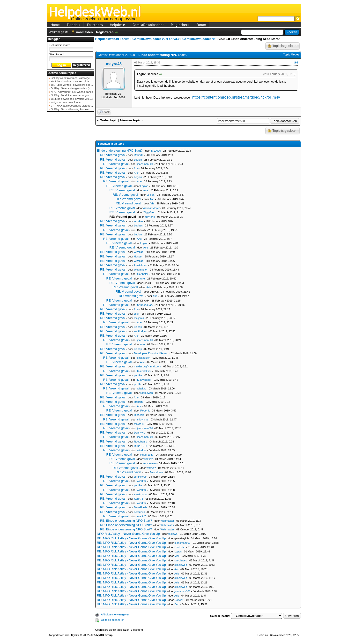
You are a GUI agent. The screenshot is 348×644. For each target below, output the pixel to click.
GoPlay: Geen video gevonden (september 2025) (79, 88)
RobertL (139, 155)
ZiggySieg (149, 212)
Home (55, 25)
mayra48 (114, 64)
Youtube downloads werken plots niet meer (76, 81)
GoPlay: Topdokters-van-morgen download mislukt (80, 95)
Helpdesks (118, 25)
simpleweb (147, 393)
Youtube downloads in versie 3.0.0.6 (72, 99)
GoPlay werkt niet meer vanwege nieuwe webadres (81, 78)
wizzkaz (139, 221)
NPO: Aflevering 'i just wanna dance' (72, 92)
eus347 (141, 516)
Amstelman (140, 265)
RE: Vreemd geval (113, 155)
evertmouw (141, 494)
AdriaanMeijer (151, 208)
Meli (177, 556)
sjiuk (137, 314)
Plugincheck (180, 25)
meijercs (139, 318)
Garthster (143, 274)
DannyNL (139, 433)
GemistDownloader (148, 25)
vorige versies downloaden (66, 102)
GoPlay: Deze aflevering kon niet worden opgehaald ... (83, 109)
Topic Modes (291, 54)
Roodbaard (141, 442)
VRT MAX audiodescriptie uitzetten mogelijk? (77, 106)
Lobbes (138, 225)
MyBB (75, 635)
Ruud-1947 (141, 446)
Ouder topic (108, 120)
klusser (138, 256)
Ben (177, 604)
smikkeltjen (141, 331)
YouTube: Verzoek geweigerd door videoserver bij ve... (83, 85)
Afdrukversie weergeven (115, 614)
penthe (138, 375)
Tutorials (73, 25)
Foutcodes (95, 25)
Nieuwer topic (130, 120)
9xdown (173, 534)
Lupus (178, 551)
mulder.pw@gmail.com (147, 366)
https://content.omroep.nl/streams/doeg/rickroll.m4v (236, 97)
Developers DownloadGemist (151, 353)
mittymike (143, 419)
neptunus (139, 512)
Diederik (139, 415)
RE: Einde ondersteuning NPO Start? (126, 521)
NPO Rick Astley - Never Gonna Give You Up (128, 534)
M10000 (156, 151)
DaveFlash (140, 507)
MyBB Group (104, 635)
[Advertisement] (71, 190)
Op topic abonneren (113, 620)
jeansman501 (145, 164)
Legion (138, 160)
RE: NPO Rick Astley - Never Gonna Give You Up (131, 538)
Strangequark (145, 305)
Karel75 (139, 499)
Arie (136, 168)
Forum (201, 25)
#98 (296, 62)
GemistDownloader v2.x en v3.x (156, 39)
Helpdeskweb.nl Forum (112, 39)
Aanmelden (84, 32)
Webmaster (141, 270)
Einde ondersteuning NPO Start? (120, 151)
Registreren (105, 32)
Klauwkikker (144, 371)
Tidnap (138, 327)
